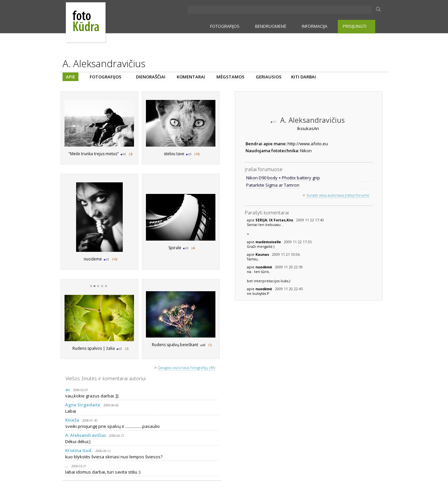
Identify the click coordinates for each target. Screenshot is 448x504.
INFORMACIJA (314, 26)
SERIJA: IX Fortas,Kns (275, 220)
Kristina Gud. (79, 450)
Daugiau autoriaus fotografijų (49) (187, 368)
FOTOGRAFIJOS (225, 26)
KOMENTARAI (191, 77)
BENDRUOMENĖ (271, 26)
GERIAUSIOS (269, 77)
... (67, 466)
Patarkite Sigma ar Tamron (273, 185)
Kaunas (263, 254)
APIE (70, 77)
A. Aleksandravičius (86, 435)
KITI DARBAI (304, 77)
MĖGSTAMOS (230, 77)
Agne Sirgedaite (83, 405)
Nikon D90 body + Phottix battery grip (283, 178)
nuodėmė (264, 267)
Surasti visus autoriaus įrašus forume (338, 195)
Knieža (72, 420)
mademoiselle (269, 242)
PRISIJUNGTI (355, 26)
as (67, 389)
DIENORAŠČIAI (151, 77)
